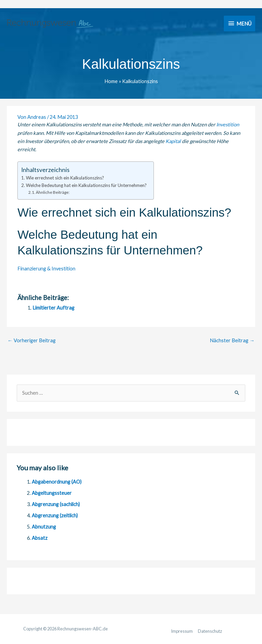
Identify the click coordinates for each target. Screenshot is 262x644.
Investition (228, 124)
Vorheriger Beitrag (32, 340)
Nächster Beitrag (232, 340)
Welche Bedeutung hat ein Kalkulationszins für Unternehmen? (86, 185)
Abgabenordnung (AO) (57, 482)
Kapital (173, 141)
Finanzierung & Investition (46, 269)
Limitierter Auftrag (53, 308)
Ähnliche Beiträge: (53, 192)
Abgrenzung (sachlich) (56, 504)
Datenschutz (210, 631)
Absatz (40, 538)
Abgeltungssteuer (52, 493)
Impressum (182, 631)
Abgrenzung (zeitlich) (55, 515)
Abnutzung (44, 527)
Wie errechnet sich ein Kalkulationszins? (65, 178)
